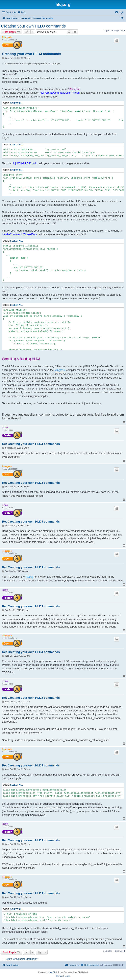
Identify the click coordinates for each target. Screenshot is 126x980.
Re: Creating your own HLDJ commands (31, 444)
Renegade (7, 37)
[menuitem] (21, 12)
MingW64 (60, 370)
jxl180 (5, 428)
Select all (17, 103)
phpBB (53, 972)
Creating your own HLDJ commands (33, 26)
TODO (29, 577)
